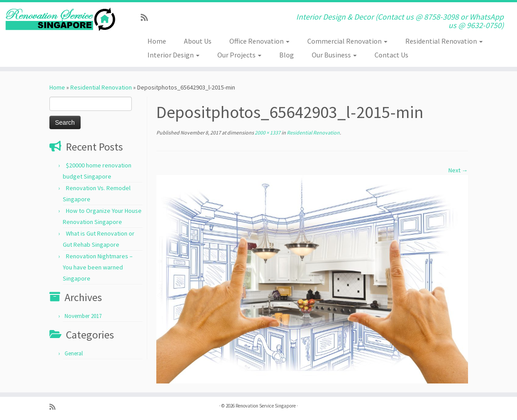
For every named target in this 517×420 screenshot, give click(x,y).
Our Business (334, 55)
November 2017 (83, 316)
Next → (458, 170)
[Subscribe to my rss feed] (147, 18)
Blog (287, 55)
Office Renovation (259, 41)
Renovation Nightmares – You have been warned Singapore (98, 267)
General (74, 353)
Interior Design (173, 55)
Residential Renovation (444, 41)
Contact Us (391, 55)
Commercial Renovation (347, 41)
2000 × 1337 (267, 133)
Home (157, 41)
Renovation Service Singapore (266, 406)
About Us (198, 41)
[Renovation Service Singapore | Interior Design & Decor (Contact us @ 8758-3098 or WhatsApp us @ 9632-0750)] (61, 19)
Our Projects (239, 55)
